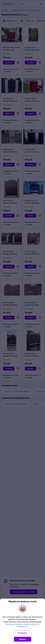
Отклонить (23, 633)
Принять (23, 639)
